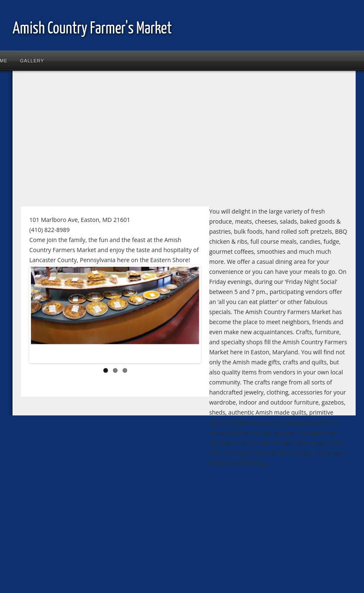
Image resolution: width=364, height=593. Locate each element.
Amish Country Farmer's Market (92, 29)
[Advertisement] (161, 142)
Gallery (32, 61)
